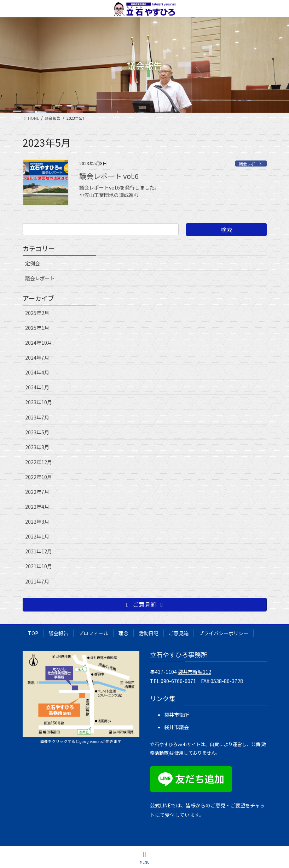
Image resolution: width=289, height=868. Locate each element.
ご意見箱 (179, 633)
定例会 (33, 263)
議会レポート (251, 164)
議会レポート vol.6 (109, 176)
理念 (123, 633)
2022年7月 (37, 492)
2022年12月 (39, 462)
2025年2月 (37, 313)
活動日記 (149, 633)
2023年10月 (39, 402)
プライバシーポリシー (224, 633)
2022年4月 (37, 507)
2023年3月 (37, 447)
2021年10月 (39, 566)
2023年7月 (37, 417)
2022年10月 (39, 477)
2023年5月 (37, 432)
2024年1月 (37, 387)
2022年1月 (37, 536)
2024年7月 (37, 357)
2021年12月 (39, 551)
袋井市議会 (177, 727)
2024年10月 (39, 343)
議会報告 (58, 633)
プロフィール (93, 633)
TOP (33, 633)
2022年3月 (37, 522)
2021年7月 (37, 581)
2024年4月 (37, 372)
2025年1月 (37, 328)
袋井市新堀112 (195, 672)
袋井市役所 (177, 715)
